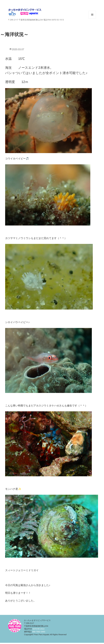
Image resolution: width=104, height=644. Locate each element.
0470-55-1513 (38, 629)
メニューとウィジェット (92, 18)
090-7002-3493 (39, 632)
